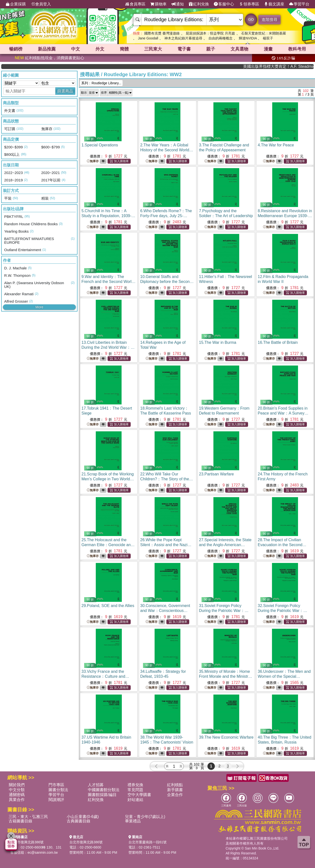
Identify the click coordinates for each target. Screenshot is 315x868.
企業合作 (175, 795)
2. (167, 150)
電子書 (184, 49)
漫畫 (268, 49)
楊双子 (268, 38)
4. (276, 145)
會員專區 (135, 4)
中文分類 (17, 790)
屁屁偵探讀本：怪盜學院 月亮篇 (210, 33)
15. (218, 342)
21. (108, 479)
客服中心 (224, 4)
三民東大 (153, 49)
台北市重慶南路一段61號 (148, 842)
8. (285, 216)
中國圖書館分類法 (104, 790)
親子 (211, 49)
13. (108, 347)
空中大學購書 (139, 795)
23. (217, 474)
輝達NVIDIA (248, 38)
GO (251, 19)
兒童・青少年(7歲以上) (145, 817)
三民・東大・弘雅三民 (28, 817)
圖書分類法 (58, 790)
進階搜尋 (269, 20)
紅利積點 (175, 785)
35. (226, 676)
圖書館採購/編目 (102, 795)
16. (278, 342)
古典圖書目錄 (79, 821)
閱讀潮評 (56, 800)
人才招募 (96, 785)
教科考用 (297, 49)
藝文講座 (274, 4)
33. (105, 676)
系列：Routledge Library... (101, 83)
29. (108, 606)
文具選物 (239, 49)
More (39, 307)
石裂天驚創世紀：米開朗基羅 (264, 33)
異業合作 (17, 800)
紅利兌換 (199, 4)
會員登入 (41, 4)
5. (108, 216)
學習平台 (299, 4)
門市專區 (56, 785)
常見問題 (135, 790)
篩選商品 (65, 91)
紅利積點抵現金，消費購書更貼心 (49, 58)
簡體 (124, 49)
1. (100, 145)
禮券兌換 (135, 785)
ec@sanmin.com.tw (43, 852)
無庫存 (93, 161)
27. (225, 545)
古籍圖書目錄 (20, 821)
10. (167, 282)
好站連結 (135, 800)
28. (282, 545)
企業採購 (16, 4)
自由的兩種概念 (220, 38)
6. (166, 216)
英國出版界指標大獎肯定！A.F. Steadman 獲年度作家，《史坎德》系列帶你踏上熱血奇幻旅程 (293, 66)
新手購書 (175, 790)
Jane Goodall (148, 38)
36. (284, 676)
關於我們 (17, 785)
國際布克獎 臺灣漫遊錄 (162, 33)
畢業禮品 (133, 821)
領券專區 (249, 4)
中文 (76, 49)
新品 (47, 49)
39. (226, 737)
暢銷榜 (16, 49)
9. (108, 282)
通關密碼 (17, 795)
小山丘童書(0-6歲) (83, 817)
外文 (100, 49)
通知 (178, 4)
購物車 (158, 4)
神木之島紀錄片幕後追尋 (183, 38)
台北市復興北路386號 (27, 842)
